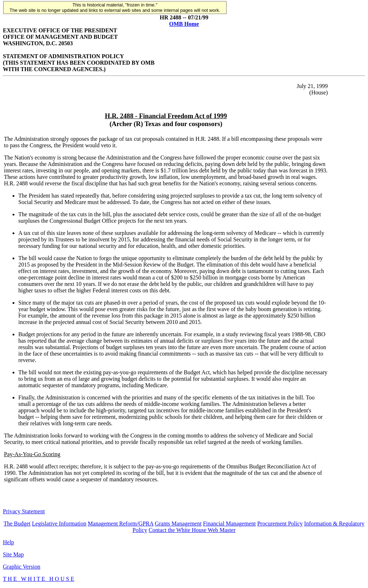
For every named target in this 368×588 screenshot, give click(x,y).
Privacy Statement (24, 511)
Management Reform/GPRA (121, 524)
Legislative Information (59, 524)
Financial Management (229, 524)
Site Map (13, 554)
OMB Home (184, 24)
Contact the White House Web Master (192, 530)
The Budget (17, 524)
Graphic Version (22, 567)
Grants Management (178, 524)
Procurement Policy (280, 524)
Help (8, 542)
